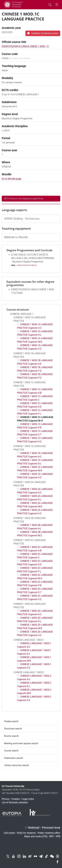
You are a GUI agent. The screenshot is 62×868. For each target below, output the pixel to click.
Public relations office (49, 833)
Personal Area (51, 828)
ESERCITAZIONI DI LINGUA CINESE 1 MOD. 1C (25, 46)
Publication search (14, 758)
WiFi (51, 836)
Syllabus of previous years (43, 33)
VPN (58, 836)
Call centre (9, 833)
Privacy (6, 799)
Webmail (34, 828)
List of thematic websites (15, 802)
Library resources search (17, 765)
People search (11, 721)
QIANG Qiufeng (22, 219)
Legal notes (28, 799)
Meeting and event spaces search (21, 743)
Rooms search (11, 736)
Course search (11, 751)
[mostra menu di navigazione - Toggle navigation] (57, 5)
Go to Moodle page (11, 179)
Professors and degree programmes (24, 199)
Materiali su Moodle (16, 237)
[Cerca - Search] (50, 5)
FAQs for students (26, 833)
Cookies (16, 799)
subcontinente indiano (27, 265)
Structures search (13, 729)
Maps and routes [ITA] (36, 836)
